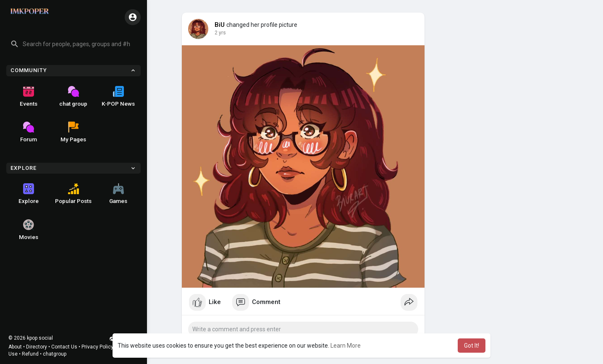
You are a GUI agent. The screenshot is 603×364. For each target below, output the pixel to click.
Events (29, 96)
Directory (37, 347)
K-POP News (118, 96)
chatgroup (55, 354)
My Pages (73, 132)
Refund (30, 354)
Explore (29, 194)
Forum (29, 132)
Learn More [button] (346, 346)
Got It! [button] (472, 346)
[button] (73, 44)
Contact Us (64, 347)
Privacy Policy (97, 347)
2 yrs (220, 33)
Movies (29, 230)
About (15, 347)
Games (118, 194)
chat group (73, 96)
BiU (220, 25)
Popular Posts (73, 194)
